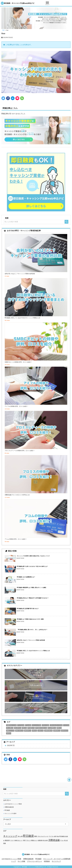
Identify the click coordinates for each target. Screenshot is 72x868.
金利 (55, 836)
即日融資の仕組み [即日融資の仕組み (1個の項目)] (41, 728)
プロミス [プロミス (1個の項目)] (45, 725)
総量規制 (40, 840)
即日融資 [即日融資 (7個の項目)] (31, 728)
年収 (24, 840)
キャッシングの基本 (10, 813)
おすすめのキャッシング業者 (13, 804)
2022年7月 (11, 745)
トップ (13, 861)
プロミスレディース (43, 836)
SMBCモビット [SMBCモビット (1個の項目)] (11, 725)
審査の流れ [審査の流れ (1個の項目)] (19, 731)
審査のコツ (34, 840)
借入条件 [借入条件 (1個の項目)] (18, 728)
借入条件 (45, 840)
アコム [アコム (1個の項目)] (28, 725)
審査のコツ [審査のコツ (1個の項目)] (10, 731)
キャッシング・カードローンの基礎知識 (57, 859)
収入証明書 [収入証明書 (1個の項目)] (52, 728)
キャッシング (10, 836)
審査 (36, 836)
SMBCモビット (18, 840)
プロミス (28, 840)
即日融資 (7, 810)
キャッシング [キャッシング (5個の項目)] (36, 725)
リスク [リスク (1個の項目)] (66, 725)
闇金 (58, 836)
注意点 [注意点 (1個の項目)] (40, 731)
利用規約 (47, 861)
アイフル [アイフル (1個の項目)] (21, 725)
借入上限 (20, 836)
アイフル (51, 836)
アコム (62, 840)
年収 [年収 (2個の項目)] (34, 731)
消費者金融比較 (9, 807)
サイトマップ (56, 861)
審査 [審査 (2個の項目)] (59, 728)
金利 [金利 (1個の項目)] (9, 733)
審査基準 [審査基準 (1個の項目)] (28, 731)
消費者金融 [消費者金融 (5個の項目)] (48, 731)
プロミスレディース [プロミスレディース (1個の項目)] (56, 725)
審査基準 (7, 840)
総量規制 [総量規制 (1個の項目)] (57, 731)
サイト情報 (21, 861)
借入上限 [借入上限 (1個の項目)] (10, 728)
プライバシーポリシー (34, 861)
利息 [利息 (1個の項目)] (24, 728)
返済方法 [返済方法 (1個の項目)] (65, 731)
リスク (12, 840)
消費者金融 (54, 840)
